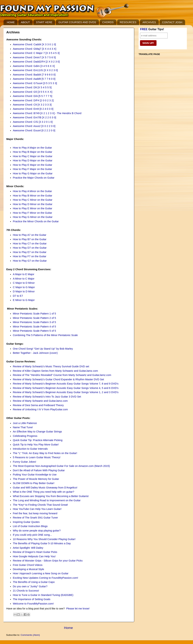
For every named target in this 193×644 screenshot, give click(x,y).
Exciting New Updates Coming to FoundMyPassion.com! (45, 578)
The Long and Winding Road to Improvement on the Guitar (47, 500)
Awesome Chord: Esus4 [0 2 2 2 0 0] (34, 130)
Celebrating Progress (25, 436)
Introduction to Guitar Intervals (30, 449)
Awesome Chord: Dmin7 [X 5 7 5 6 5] (34, 57)
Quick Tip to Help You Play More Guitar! (36, 445)
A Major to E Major (24, 274)
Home (68, 628)
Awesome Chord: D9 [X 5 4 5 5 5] (32, 87)
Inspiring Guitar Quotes (26, 522)
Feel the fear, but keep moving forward (35, 513)
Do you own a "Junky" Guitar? (30, 586)
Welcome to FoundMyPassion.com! (33, 604)
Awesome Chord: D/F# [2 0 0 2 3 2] (33, 100)
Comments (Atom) (30, 635)
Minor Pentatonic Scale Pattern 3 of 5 (34, 322)
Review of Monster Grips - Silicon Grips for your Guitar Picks (48, 561)
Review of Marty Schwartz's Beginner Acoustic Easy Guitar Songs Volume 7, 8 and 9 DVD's (66, 384)
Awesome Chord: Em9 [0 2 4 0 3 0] (33, 109)
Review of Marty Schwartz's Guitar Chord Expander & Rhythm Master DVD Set (58, 379)
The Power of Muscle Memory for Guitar (36, 479)
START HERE (44, 22)
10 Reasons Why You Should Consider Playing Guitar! (44, 539)
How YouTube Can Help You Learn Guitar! (37, 509)
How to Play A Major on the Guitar (32, 148)
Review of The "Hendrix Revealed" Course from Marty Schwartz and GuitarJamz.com (62, 375)
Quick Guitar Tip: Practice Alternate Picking (38, 440)
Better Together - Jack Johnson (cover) (35, 353)
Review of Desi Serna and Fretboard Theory (38, 405)
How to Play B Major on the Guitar (32, 152)
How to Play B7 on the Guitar (30, 239)
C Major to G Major (24, 287)
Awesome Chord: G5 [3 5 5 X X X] (33, 92)
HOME (11, 22)
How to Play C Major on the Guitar (33, 156)
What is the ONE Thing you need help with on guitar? (44, 492)
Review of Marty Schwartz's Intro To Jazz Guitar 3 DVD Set (47, 397)
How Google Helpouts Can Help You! (34, 556)
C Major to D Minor (24, 283)
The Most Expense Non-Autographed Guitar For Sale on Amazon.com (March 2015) (61, 466)
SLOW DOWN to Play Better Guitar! (34, 483)
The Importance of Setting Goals (32, 599)
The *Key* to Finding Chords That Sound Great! (40, 505)
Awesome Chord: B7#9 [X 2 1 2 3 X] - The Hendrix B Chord (47, 113)
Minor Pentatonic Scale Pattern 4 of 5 (34, 327)
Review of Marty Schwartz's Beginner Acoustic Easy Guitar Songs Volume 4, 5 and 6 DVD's (66, 388)
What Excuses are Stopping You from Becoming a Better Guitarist (51, 496)
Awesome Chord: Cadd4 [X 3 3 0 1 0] (34, 44)
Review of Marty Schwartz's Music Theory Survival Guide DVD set (51, 366)
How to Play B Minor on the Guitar (32, 196)
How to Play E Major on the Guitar (32, 165)
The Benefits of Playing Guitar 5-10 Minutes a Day (42, 543)
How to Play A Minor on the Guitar (32, 191)
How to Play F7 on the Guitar (30, 256)
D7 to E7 (18, 296)
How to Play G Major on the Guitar (33, 173)
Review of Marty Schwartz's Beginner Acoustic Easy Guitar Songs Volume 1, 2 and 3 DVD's (66, 392)
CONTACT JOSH (172, 22)
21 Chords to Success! (26, 591)
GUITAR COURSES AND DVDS (77, 22)
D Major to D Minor (24, 291)
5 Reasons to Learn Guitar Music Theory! (37, 457)
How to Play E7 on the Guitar (30, 252)
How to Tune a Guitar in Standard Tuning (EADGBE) (43, 595)
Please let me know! (78, 609)
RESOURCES (128, 22)
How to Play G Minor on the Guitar (33, 217)
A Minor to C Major (24, 279)
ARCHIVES (149, 22)
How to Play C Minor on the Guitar (33, 200)
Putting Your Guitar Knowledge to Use (35, 475)
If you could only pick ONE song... (32, 535)
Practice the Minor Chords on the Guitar (36, 221)
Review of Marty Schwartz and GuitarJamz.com (40, 401)
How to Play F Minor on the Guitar (32, 213)
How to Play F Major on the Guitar (32, 169)
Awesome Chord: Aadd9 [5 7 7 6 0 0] (34, 79)
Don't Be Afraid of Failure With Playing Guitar (39, 470)
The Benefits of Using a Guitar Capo (34, 582)
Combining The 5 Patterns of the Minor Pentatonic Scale (45, 335)
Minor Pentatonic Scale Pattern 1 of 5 (34, 314)
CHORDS (108, 22)
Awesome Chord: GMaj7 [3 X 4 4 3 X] (34, 49)
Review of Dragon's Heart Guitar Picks (35, 552)
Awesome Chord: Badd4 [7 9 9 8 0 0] (34, 75)
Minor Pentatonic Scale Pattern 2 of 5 (34, 318)
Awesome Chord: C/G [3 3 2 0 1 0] (33, 122)
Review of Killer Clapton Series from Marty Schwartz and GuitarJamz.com (55, 371)
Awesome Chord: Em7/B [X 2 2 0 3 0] (34, 117)
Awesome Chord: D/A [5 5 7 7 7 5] (32, 96)
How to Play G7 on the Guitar (30, 261)
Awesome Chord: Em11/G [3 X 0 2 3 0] (35, 70)
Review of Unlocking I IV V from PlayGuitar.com (40, 409)
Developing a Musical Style (28, 569)
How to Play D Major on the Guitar (33, 160)
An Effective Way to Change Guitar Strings (37, 432)
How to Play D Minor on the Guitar (33, 204)
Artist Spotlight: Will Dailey (28, 548)
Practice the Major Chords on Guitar (34, 178)
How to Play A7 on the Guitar (30, 235)
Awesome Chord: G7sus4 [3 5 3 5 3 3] (35, 83)
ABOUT (25, 22)
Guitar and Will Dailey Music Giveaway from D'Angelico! (45, 488)
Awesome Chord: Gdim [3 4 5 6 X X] (34, 66)
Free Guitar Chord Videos (28, 565)
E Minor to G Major (24, 300)
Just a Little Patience (25, 423)
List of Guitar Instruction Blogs (30, 526)
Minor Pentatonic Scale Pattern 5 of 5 (34, 331)
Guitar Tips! (152, 29)
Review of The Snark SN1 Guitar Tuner (35, 518)
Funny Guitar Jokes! (24, 462)
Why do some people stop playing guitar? (37, 531)
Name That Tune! (23, 427)
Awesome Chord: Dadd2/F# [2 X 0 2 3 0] (36, 62)
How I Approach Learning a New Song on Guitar (41, 573)
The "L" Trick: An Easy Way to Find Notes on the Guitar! (45, 453)
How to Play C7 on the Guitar (30, 244)
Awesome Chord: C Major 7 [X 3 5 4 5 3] (36, 53)
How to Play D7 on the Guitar (30, 248)
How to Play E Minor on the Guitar (32, 208)
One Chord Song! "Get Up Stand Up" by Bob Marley (43, 349)
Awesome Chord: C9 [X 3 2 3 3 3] (32, 105)
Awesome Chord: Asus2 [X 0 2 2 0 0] (34, 126)
